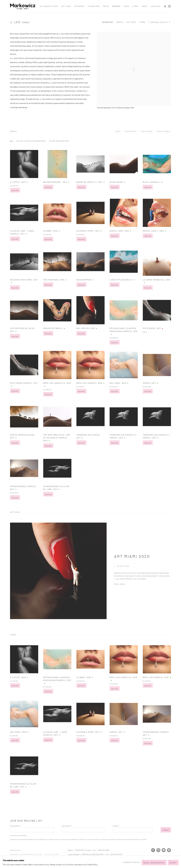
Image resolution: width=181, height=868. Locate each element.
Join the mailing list (164, 850)
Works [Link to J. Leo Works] (120, 22)
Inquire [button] (15, 200)
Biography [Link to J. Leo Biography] (108, 22)
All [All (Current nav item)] (12, 141)
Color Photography (59, 141)
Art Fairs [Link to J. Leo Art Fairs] (131, 22)
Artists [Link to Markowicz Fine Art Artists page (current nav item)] (116, 6)
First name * (15, 826)
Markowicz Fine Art (23, 6)
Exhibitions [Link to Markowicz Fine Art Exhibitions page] (94, 6)
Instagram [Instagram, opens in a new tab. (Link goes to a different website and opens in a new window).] (158, 850)
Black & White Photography (31, 141)
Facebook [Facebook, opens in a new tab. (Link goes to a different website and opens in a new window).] (153, 850)
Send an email (169, 850)
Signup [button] (166, 830)
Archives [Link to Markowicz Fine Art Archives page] (156, 6)
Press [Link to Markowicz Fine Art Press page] (106, 6)
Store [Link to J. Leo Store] (142, 22)
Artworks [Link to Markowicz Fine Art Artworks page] (80, 6)
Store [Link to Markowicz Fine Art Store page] (135, 6)
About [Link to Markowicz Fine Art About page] (145, 6)
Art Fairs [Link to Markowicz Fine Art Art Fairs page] (66, 6)
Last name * (67, 826)
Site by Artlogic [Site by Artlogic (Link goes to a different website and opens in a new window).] (52, 854)
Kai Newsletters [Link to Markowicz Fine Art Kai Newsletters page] (49, 6)
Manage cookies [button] (15, 850)
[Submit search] (165, 6)
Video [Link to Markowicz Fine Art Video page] (126, 6)
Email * (116, 826)
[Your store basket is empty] (169, 7)
